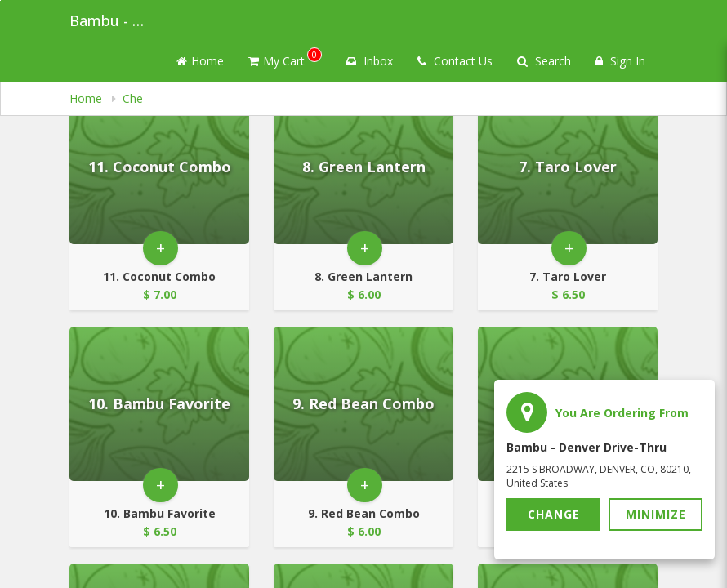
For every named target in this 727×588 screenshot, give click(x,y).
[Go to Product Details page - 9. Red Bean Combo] (363, 404)
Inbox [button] (370, 61)
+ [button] (161, 248)
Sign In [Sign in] (620, 61)
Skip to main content (0, 0)
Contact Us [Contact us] (455, 61)
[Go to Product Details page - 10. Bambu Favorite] (159, 404)
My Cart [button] (285, 58)
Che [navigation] (133, 98)
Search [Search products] (544, 61)
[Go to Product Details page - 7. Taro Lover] (568, 167)
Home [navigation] (87, 98)
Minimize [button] (656, 514)
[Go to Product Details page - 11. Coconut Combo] (159, 167)
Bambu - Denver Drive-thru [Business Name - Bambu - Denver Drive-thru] (110, 20)
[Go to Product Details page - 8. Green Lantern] (363, 167)
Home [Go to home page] (200, 61)
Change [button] (554, 514)
